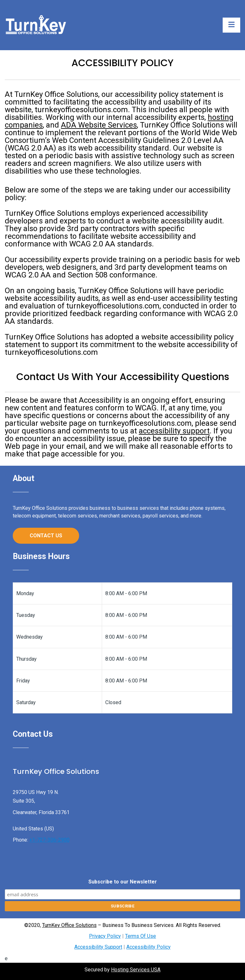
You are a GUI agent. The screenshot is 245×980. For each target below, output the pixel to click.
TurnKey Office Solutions (69, 925)
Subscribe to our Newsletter (123, 882)
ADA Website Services (99, 125)
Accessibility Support (98, 947)
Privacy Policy (105, 936)
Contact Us (46, 536)
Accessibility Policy (148, 947)
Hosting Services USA (136, 970)
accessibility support (174, 431)
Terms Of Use (141, 936)
